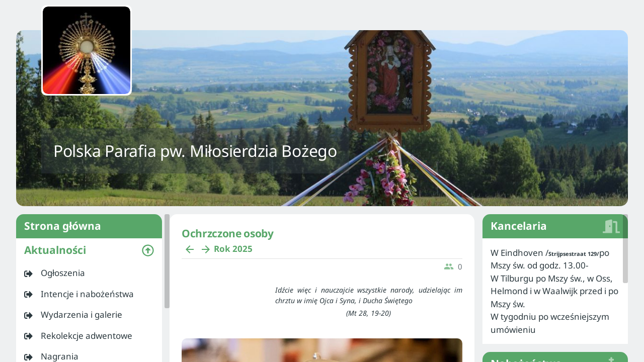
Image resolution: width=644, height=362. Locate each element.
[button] (89, 250)
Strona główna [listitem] (89, 226)
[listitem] (89, 273)
